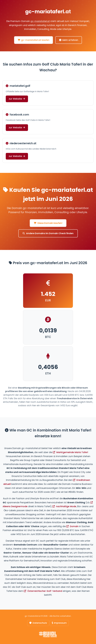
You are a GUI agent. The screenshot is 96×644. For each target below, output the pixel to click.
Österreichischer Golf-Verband (43, 591)
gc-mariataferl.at (40, 21)
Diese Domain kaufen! (48, 223)
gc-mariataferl (48, 12)
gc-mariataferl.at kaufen (33, 40)
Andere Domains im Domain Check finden (48, 233)
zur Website (17, 99)
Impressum (59, 623)
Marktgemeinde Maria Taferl (70, 452)
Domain (72, 526)
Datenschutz (38, 623)
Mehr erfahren (69, 40)
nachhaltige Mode (64, 506)
